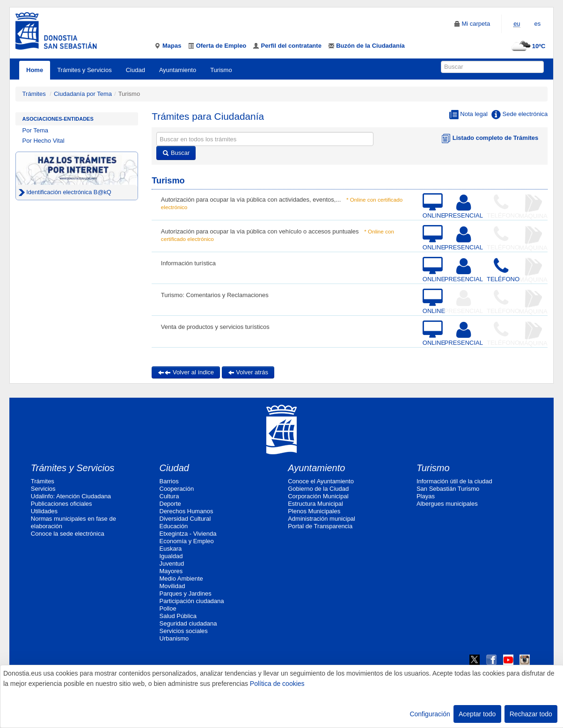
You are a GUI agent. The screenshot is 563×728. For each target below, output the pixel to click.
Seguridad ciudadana (188, 623)
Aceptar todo (477, 714)
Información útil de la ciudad (454, 481)
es (538, 24)
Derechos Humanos (186, 511)
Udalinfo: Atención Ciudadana (71, 496)
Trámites (34, 94)
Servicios (43, 489)
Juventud (172, 564)
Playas (426, 496)
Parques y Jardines (186, 593)
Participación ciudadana (192, 601)
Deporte (170, 504)
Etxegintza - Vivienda (188, 534)
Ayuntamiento (178, 70)
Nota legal (468, 115)
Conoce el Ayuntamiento (321, 481)
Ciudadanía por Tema (83, 94)
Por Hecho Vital (44, 141)
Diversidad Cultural (185, 519)
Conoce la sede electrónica (68, 534)
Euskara (171, 549)
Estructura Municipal (315, 504)
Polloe (168, 608)
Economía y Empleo (187, 541)
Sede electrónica (519, 115)
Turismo (221, 70)
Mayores (171, 571)
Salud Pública (178, 616)
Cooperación (177, 489)
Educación (174, 526)
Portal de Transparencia (320, 526)
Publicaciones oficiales (62, 504)
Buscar (176, 153)
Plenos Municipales (314, 511)
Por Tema (35, 130)
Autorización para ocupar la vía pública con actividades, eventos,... (251, 200)
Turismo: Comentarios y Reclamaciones (215, 295)
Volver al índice (186, 372)
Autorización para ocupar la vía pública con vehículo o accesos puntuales (260, 231)
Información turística (188, 263)
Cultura (169, 496)
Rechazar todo (531, 714)
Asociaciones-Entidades (58, 119)
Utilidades (44, 511)
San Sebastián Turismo (448, 489)
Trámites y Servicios (84, 70)
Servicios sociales (184, 631)
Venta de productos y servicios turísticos (215, 327)
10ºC (527, 46)
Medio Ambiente (181, 579)
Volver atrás (248, 372)
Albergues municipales (447, 504)
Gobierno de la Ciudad (318, 489)
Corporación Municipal (318, 496)
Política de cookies (277, 684)
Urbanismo (174, 638)
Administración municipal (322, 519)
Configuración (430, 714)
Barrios (169, 481)
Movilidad (172, 586)
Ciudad (135, 70)
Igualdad (171, 556)
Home (35, 70)
